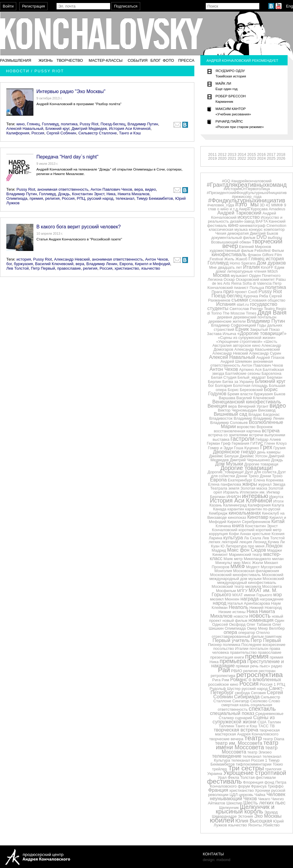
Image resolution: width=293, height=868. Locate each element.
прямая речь (247, 666)
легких (215, 542)
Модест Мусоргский (264, 567)
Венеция (217, 406)
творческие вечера (226, 739)
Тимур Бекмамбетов (155, 198)
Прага (217, 292)
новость (260, 616)
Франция (218, 790)
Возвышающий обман (231, 242)
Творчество (70, 60)
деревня (224, 317)
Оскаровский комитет (255, 279)
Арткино (247, 370)
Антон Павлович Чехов (111, 189)
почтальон (259, 649)
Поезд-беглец (113, 124)
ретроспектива (260, 675)
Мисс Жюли (252, 563)
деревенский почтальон (255, 317)
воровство (246, 427)
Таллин (274, 722)
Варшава (227, 398)
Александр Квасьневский (257, 349)
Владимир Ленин (102, 264)
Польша (257, 288)
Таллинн (226, 726)
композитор (274, 229)
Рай (224, 670)
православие (69, 268)
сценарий (244, 718)
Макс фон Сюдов (247, 550)
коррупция (219, 534)
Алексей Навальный (25, 128)
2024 (261, 158)
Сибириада (247, 697)
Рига (217, 680)
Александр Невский (72, 259)
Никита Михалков (133, 194)
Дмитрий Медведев (89, 128)
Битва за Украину (238, 382)
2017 (271, 154)
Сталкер (226, 718)
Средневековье (270, 714)
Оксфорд (237, 624)
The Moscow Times (239, 313)
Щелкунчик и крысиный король (245, 809)
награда (250, 599)
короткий (247, 530)
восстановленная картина (237, 431)
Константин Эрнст (88, 194)
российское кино (223, 684)
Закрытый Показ (265, 329)
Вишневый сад (231, 414)
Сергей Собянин (61, 133)
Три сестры (246, 768)
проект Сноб (246, 292)
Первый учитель (231, 640)
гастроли (242, 439)
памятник (273, 636)
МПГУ (242, 591)
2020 (222, 158)
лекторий (230, 542)
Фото (168, 60)
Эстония (245, 816)
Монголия (223, 571)
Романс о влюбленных (256, 679)
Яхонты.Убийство (264, 825)
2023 (252, 158)
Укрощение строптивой (255, 773)
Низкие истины (232, 612)
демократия (238, 233)
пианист (241, 288)
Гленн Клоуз (276, 443)
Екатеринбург (240, 480)
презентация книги (227, 657)
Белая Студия (224, 377)
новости (241, 616)
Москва (221, 275)
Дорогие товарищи (261, 464)
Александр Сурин (265, 353)
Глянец (33, 124)
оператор (247, 633)
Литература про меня (245, 546)
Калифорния (18, 133)
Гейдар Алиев (268, 439)
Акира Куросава (253, 209)
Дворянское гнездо (234, 452)
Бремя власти (240, 394)
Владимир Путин (143, 124)
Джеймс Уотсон (254, 456)
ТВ (272, 726)
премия (36, 198)
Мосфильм (226, 591)
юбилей (222, 820)
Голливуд (50, 124)
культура (233, 537)
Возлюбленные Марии (252, 424)
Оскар (229, 279)
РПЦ (81, 198)
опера (230, 632)
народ (219, 603)
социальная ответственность (245, 707)
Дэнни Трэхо (271, 476)
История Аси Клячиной (130, 128)
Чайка (260, 795)
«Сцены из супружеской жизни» (247, 338)
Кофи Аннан (240, 534)
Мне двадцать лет (225, 267)
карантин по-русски (263, 509)
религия (52, 198)
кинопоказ (237, 517)
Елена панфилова (225, 484)
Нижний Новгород (266, 608)
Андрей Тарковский (239, 213)
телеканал (125, 198)
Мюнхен (232, 599)
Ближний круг (57, 128)
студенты (218, 308)
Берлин (215, 382)
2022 (242, 158)
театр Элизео (259, 752)
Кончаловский (225, 530)
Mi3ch (273, 271)
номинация (261, 620)
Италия (251, 267)
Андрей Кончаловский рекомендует (242, 60)
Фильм (278, 251)
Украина (215, 774)
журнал (265, 484)
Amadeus (277, 209)
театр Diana (274, 739)
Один (279, 620)
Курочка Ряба (256, 296)
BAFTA (261, 221)
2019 (213, 158)
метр (238, 559)
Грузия (279, 448)
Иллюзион (249, 492)
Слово (274, 701)
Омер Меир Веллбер (266, 628)
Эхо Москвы (268, 816)
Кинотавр (258, 517)
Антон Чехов (156, 259)
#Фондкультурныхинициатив (247, 200)
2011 (213, 154)
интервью (255, 496)
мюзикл (217, 599)
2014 (242, 154)
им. (263, 492)
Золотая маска (254, 488)
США (262, 722)
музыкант (239, 276)
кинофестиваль (229, 254)
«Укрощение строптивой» (239, 342)
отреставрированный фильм (238, 636)
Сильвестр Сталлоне (98, 133)
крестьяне (261, 534)
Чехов (250, 798)
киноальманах (245, 513)
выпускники (275, 435)
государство (264, 304)
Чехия (221, 233)
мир (237, 563)
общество (277, 300)
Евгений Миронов (255, 247)
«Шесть (270, 342)
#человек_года (221, 205)
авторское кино (247, 345)
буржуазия (23, 264)
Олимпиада (17, 198)
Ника (111, 194)
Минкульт (224, 563)
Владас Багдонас (264, 414)
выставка (221, 439)
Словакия (258, 300)
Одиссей (220, 624)
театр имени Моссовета (247, 745)
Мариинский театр (246, 555)
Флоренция (253, 782)
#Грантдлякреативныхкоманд (247, 185)
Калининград (235, 505)
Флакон (254, 255)
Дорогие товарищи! (247, 468)
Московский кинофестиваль (236, 575)
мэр (278, 594)
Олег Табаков (259, 624)
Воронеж (265, 427)
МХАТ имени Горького (252, 595)
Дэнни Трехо (248, 476)
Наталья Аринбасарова (249, 603)
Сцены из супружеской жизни (244, 719)
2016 (261, 154)
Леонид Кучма (266, 542)
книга (238, 525)
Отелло (263, 633)
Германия (240, 443)
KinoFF (267, 267)
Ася (258, 370)
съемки (240, 300)
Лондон (274, 546)
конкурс (256, 229)
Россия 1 (268, 684)
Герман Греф (219, 443)
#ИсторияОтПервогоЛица (247, 189)
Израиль (231, 492)
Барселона (272, 373)
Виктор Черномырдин (237, 410)
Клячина (223, 526)
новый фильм (235, 620)
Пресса (186, 60)
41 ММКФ (274, 205)
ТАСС (263, 726)
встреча (271, 431)
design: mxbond (217, 860)
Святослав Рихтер (246, 309)
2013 (232, 154)
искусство (249, 217)
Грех (266, 447)
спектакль (262, 709)
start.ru (243, 304)
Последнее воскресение (263, 645)
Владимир (243, 418)
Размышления (16, 60)
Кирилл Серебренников (249, 522)
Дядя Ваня (272, 312)
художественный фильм (231, 251)
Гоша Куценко (247, 448)
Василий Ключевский (54, 264)
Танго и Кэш (130, 133)
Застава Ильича (222, 334)
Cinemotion (276, 226)
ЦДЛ (234, 795)
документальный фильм (233, 238)
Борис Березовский (245, 390)
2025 (271, 158)
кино (21, 124)
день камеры (269, 452)
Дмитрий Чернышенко (250, 460)
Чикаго (264, 799)
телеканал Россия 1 (249, 760)
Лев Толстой (18, 268)
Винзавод (267, 410)
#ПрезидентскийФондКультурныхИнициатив (247, 193)
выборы (275, 238)
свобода (242, 693)
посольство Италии (231, 649)
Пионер (215, 645)
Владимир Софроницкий (234, 325)
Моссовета (272, 586)
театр (253, 738)
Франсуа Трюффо (267, 786)
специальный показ (232, 713)
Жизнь (46, 60)
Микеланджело (257, 559)
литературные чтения (247, 271)
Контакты (213, 854)
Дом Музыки (229, 464)
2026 (281, 158)
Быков (279, 394)
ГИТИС (257, 443)
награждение (271, 599)
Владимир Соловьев (229, 423)
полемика (232, 645)
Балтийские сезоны (243, 373)
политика (69, 124)
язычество (151, 268)
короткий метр (269, 530)
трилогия (273, 769)
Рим (225, 680)
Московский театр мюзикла (236, 586)
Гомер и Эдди (220, 448)
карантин (236, 509)
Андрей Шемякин (236, 361)
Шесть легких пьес (264, 803)
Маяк (228, 559)
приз (228, 291)
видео (150, 189)
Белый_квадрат (252, 377)
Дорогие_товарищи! (226, 472)
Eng (290, 6)
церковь (246, 795)
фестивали (266, 777)
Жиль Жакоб (236, 259)
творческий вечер (252, 244)
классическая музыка (228, 229)
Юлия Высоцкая (254, 821)
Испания (226, 304)
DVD (261, 237)
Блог (156, 60)
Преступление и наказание (247, 663)
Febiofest (262, 251)
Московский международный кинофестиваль (251, 581)
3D (262, 205)
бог (9, 264)
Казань (216, 505)
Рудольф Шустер (225, 689)
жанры (250, 484)
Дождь (64, 194)
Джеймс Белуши (224, 456)
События (137, 60)
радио (277, 666)
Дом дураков (271, 263)
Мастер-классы (106, 60)
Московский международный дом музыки (246, 577)
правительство (243, 652)
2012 (222, 154)
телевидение (227, 756)
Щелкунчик (229, 808)
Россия (38, 133)
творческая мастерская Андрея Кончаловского (247, 732)
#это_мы (247, 204)
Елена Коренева (268, 480)
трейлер (220, 769)
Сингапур (241, 701)
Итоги (278, 501)
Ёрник (242, 329)
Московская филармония (256, 571)
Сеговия (258, 693)
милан (278, 559)
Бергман (274, 377)
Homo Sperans (243, 263)
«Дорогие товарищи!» (262, 333)
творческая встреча (236, 730)
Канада (220, 509)
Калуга (278, 505)
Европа (126, 264)
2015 (252, 154)
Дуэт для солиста (261, 472)
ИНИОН (234, 497)
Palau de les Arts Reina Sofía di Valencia (249, 281)
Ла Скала (253, 538)
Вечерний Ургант (253, 406)
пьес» (265, 666)
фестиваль (224, 781)
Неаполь (238, 607)
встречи (256, 435)
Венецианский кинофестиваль (247, 402)
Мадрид (219, 550)
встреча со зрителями (228, 435)
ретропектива (223, 676)
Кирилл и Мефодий (153, 264)
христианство (127, 268)
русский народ (100, 198)
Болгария (224, 385)
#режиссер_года (247, 197)
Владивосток (221, 418)
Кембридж (218, 513)
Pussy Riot (89, 124)
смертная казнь (236, 705)
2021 (232, 158)
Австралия (222, 345)
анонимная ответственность (63, 189)
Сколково (259, 701)
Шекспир (234, 803)
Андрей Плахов (270, 357)
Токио (278, 764)
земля (234, 488)
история (24, 259)
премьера (233, 661)
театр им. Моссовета (239, 743)
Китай (278, 521)
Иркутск (276, 497)
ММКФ (238, 566)
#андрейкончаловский (251, 181)
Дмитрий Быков (264, 233)
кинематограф (252, 226)
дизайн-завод (242, 221)
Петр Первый (43, 268)
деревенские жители (227, 321)
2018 (281, 154)
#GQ (226, 181)
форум (244, 786)
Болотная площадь (250, 385)
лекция (246, 542)
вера (139, 189)
